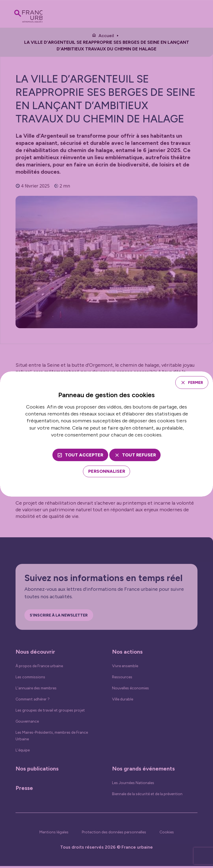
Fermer (193, 382)
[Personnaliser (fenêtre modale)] (107, 472)
